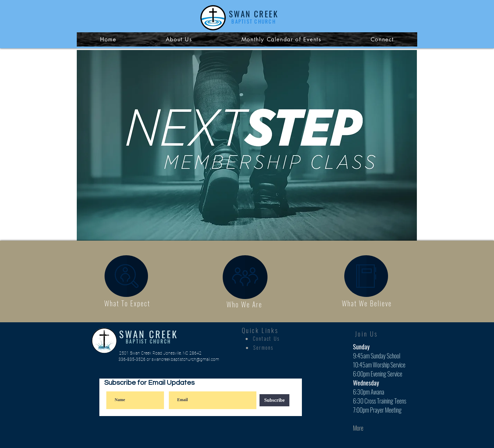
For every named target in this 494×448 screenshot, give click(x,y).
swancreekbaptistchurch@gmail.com (185, 359)
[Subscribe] (274, 400)
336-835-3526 (132, 359)
